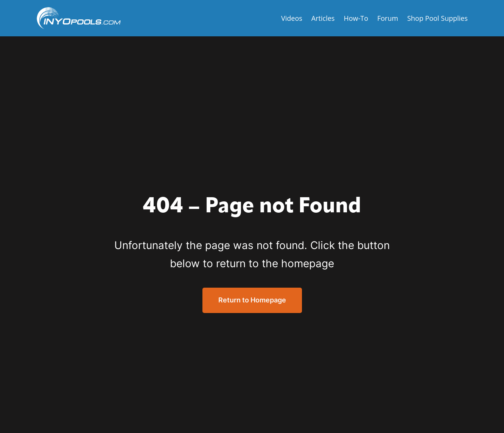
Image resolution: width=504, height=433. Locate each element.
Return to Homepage (252, 300)
